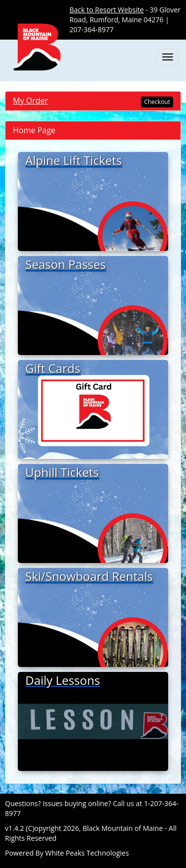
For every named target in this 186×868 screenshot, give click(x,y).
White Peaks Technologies (87, 853)
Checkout (157, 102)
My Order (31, 101)
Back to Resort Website (107, 10)
